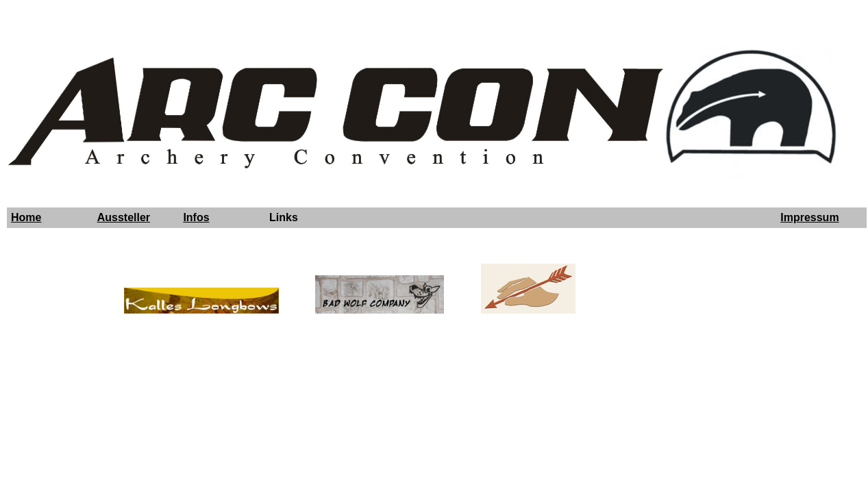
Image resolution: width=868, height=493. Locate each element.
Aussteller (124, 217)
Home (26, 217)
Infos (196, 217)
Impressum (809, 217)
